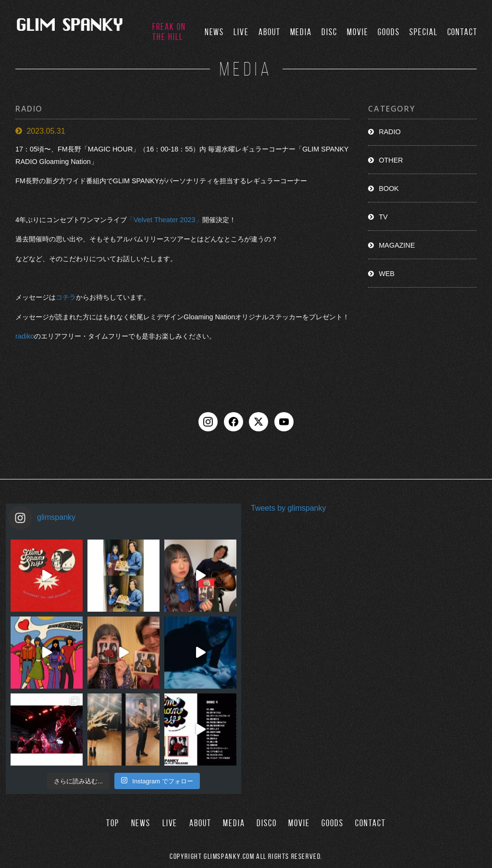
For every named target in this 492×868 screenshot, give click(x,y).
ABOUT (270, 32)
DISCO (267, 823)
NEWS (215, 32)
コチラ (66, 297)
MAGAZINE (397, 245)
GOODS (389, 32)
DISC (329, 32)
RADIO (390, 132)
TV (383, 217)
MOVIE (358, 32)
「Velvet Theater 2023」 (165, 220)
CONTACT (462, 32)
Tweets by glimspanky (289, 508)
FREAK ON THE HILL (169, 32)
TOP (113, 823)
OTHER (391, 160)
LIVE (241, 32)
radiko (25, 336)
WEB (387, 274)
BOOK (389, 189)
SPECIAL (423, 32)
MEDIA (301, 32)
